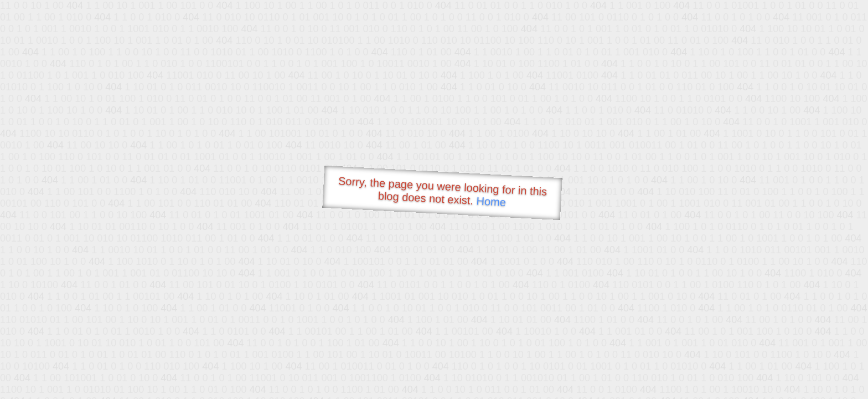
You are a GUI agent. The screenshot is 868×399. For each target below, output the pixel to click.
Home (491, 201)
